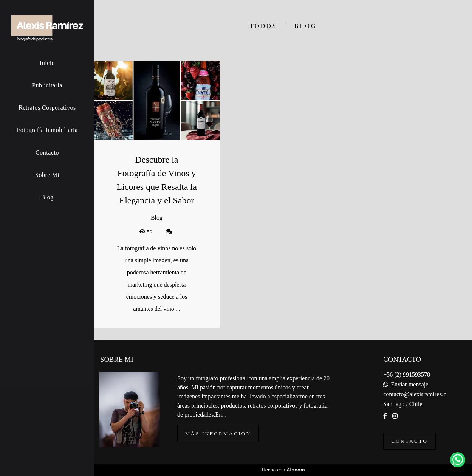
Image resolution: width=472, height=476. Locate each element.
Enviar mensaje (409, 385)
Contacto (47, 153)
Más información (218, 433)
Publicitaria (47, 85)
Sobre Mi (47, 175)
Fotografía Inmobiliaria (47, 130)
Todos (264, 26)
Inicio (47, 63)
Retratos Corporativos (47, 108)
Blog (47, 197)
